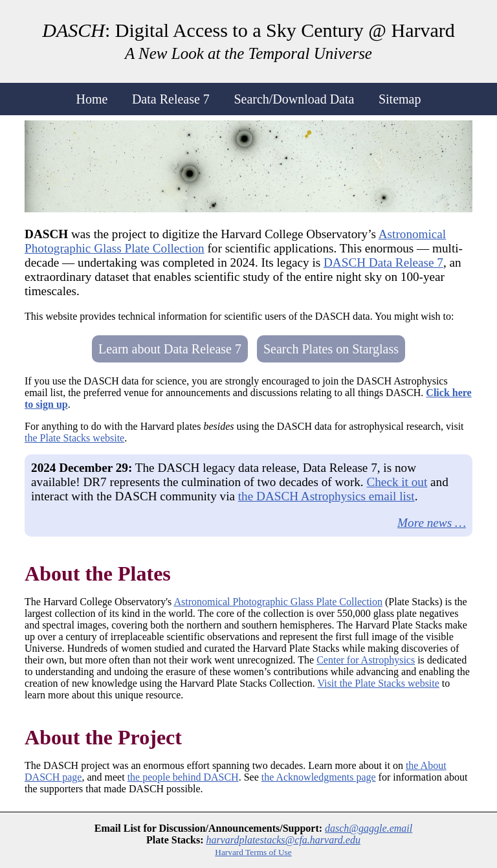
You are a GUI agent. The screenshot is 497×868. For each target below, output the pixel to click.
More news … (432, 523)
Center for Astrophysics (366, 660)
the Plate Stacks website (74, 438)
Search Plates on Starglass (331, 349)
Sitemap (400, 99)
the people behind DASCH (183, 777)
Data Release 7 (171, 99)
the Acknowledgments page (319, 777)
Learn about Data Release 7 (170, 349)
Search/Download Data (294, 99)
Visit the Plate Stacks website (379, 683)
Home (92, 99)
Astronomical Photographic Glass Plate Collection (278, 602)
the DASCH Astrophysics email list (326, 496)
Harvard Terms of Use (253, 852)
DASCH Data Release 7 (383, 262)
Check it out (397, 482)
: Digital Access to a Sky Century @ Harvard (248, 41)
